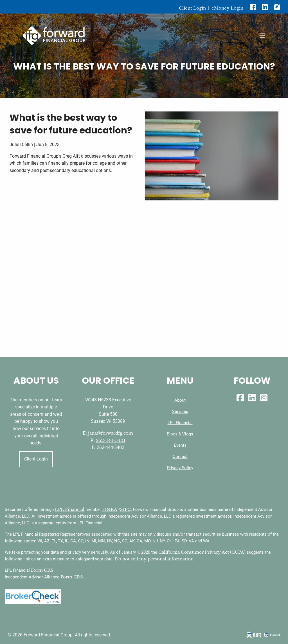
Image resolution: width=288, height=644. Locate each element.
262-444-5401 (111, 440)
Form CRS (42, 570)
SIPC (125, 509)
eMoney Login (227, 8)
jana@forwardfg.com (111, 433)
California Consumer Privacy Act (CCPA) (202, 552)
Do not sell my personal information (154, 559)
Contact (180, 457)
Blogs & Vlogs (180, 434)
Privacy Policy (180, 468)
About (180, 400)
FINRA (110, 509)
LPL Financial (180, 423)
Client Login (192, 8)
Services (180, 412)
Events (180, 445)
